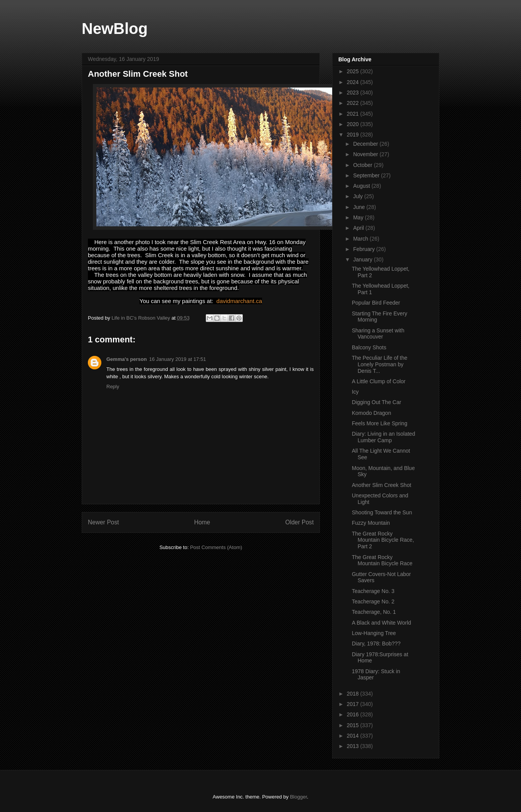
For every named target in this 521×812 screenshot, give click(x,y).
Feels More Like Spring (380, 423)
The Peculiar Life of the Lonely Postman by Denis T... (380, 364)
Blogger (298, 797)
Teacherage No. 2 (373, 601)
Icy (355, 392)
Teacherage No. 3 (373, 591)
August (362, 186)
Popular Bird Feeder (376, 303)
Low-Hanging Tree (374, 633)
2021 (354, 114)
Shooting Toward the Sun (382, 512)
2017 (354, 704)
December (366, 144)
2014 (354, 736)
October (363, 165)
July (359, 196)
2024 (354, 82)
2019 (354, 135)
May (359, 217)
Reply (113, 387)
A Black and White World (382, 623)
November (366, 154)
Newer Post (103, 522)
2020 (354, 124)
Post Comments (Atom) (216, 547)
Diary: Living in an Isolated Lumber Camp (383, 437)
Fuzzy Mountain (371, 523)
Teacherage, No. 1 (374, 612)
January (363, 259)
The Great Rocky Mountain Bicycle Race (382, 560)
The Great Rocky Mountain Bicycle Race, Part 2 (383, 540)
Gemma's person (127, 359)
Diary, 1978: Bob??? (376, 644)
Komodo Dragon (371, 413)
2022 (354, 103)
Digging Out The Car (376, 402)
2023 (354, 93)
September (367, 175)
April (359, 228)
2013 (354, 746)
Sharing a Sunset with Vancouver (378, 334)
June (360, 207)
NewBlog (115, 29)
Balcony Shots (369, 347)
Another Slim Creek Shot (382, 485)
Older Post (299, 522)
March (361, 239)
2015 (354, 725)
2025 (354, 71)
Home (202, 522)
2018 (354, 694)
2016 (354, 714)
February (365, 249)
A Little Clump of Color (379, 381)
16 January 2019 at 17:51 (177, 359)
